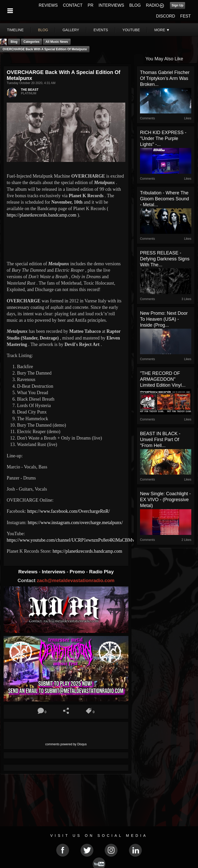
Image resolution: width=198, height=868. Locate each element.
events (101, 30)
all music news (57, 42)
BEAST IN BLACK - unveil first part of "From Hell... (160, 440)
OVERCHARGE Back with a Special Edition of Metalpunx (45, 49)
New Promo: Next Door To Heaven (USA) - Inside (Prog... (164, 319)
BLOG (135, 5)
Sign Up (178, 5)
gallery (71, 30)
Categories (31, 42)
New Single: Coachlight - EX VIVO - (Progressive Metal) (165, 500)
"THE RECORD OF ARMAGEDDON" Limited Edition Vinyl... (163, 379)
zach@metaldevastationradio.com (76, 580)
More (162, 30)
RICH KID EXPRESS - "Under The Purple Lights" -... (163, 138)
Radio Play (101, 572)
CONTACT (73, 5)
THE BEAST (30, 90)
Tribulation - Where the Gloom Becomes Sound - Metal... (164, 199)
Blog (14, 42)
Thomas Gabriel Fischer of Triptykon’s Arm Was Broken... (165, 78)
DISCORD (166, 16)
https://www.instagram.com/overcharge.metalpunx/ (75, 523)
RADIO (152, 5)
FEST (185, 16)
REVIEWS (48, 5)
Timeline (15, 30)
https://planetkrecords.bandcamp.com (42, 215)
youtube (131, 30)
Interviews (54, 572)
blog (43, 30)
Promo (78, 572)
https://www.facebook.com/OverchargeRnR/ (69, 511)
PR (90, 5)
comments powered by (66, 744)
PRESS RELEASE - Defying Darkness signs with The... (165, 259)
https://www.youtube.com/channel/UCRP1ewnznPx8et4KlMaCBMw (72, 540)
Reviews (29, 572)
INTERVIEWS (111, 5)
